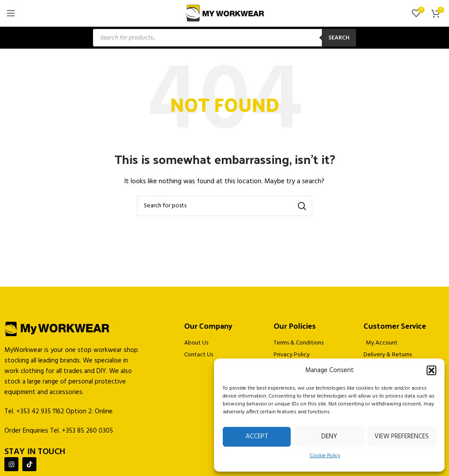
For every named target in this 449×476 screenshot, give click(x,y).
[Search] (224, 206)
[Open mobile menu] (11, 13)
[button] (431, 370)
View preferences (402, 437)
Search (339, 38)
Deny (329, 437)
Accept (257, 437)
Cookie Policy (325, 456)
